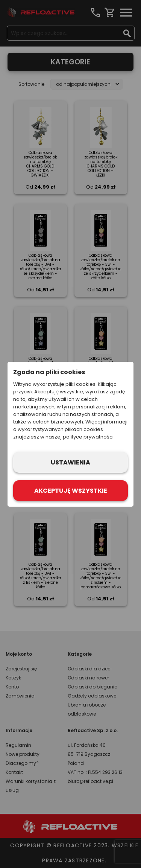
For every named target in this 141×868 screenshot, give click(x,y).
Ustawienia (70, 462)
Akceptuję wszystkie (71, 491)
